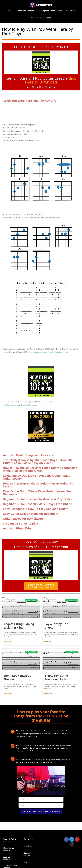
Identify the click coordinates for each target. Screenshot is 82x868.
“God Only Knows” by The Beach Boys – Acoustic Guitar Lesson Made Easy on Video (38, 461)
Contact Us (71, 11)
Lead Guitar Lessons (8, 858)
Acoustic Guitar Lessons (10, 840)
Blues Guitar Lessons (8, 849)
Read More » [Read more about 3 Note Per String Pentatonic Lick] (48, 693)
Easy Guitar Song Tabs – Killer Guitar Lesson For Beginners (37, 493)
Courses (27, 862)
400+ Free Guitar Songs (41, 18)
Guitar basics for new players (23, 519)
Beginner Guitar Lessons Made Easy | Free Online (37, 504)
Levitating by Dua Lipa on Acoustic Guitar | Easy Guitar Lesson (37, 477)
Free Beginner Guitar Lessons (50, 11)
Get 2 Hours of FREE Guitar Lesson (41, 80)
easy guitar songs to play (20, 523)
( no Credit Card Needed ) (41, 87)
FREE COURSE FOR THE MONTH (41, 47)
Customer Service (28, 854)
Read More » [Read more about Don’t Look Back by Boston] (8, 693)
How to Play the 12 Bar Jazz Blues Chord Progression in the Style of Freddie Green (40, 469)
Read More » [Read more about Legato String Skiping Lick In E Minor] (8, 642)
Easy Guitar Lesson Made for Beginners (31, 514)
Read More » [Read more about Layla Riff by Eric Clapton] (48, 642)
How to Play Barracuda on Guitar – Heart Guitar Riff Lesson (39, 485)
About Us (28, 846)
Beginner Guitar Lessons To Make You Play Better (37, 499)
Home (9, 11)
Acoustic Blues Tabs (17, 528)
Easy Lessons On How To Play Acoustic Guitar (35, 509)
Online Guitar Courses (25, 11)
